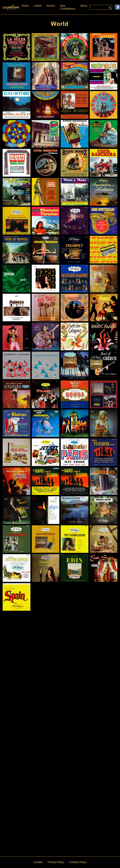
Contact (38, 862)
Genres (51, 6)
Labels (38, 6)
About (84, 6)
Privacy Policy (56, 862)
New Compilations (68, 7)
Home (25, 6)
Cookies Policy (78, 862)
